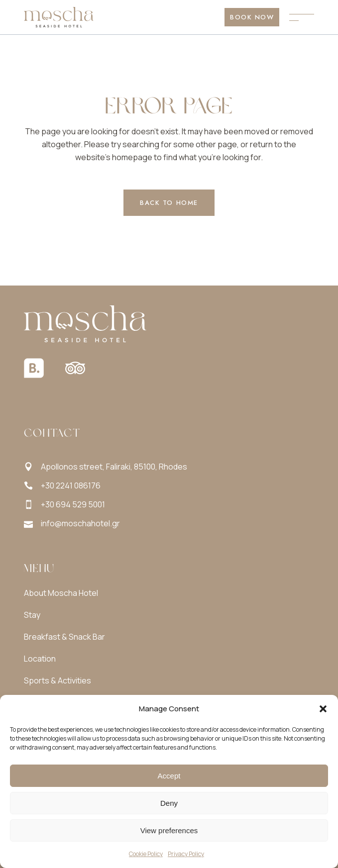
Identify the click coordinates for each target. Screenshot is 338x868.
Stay (32, 615)
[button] (323, 709)
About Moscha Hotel (61, 593)
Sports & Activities (57, 680)
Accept (169, 776)
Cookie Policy (146, 854)
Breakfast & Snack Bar (64, 637)
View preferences (169, 830)
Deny (169, 803)
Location (40, 659)
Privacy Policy (186, 854)
